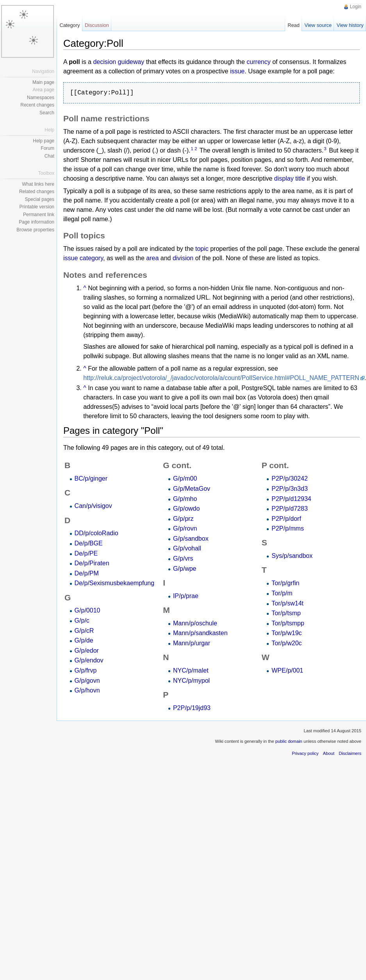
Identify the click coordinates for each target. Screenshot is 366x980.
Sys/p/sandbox (292, 556)
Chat (49, 156)
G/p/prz (183, 519)
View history (350, 25)
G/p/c (82, 620)
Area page (44, 90)
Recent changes (37, 105)
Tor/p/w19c (287, 633)
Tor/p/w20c (287, 643)
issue (237, 71)
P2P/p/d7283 (290, 509)
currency (258, 62)
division (183, 258)
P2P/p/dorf (286, 519)
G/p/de (84, 640)
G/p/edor (87, 651)
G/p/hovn (87, 690)
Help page (44, 141)
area (152, 258)
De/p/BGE (89, 543)
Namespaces (41, 98)
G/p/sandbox (191, 539)
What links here (38, 184)
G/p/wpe (185, 569)
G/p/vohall (187, 548)
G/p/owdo (186, 509)
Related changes (37, 192)
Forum (47, 148)
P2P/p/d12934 (291, 499)
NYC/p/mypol (191, 681)
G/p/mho (185, 499)
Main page (43, 82)
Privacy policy (305, 753)
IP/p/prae (186, 596)
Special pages (40, 199)
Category (70, 25)
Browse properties (35, 230)
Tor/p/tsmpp (288, 623)
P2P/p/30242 (290, 478)
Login (356, 7)
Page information (37, 222)
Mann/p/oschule (195, 623)
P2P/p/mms (288, 528)
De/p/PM (87, 573)
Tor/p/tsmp (286, 613)
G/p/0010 (87, 610)
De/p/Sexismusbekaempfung (115, 583)
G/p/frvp (86, 670)
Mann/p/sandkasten (200, 633)
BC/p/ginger (91, 478)
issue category (83, 258)
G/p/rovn (185, 528)
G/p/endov (89, 660)
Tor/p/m (282, 593)
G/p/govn (87, 681)
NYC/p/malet (191, 670)
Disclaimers (350, 753)
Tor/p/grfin (285, 583)
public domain (289, 741)
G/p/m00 (185, 478)
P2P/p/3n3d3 (290, 489)
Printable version (37, 207)
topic (202, 249)
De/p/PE (86, 553)
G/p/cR (84, 631)
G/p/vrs (183, 558)
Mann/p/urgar (192, 643)
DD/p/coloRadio (96, 533)
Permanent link (39, 215)
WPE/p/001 (287, 670)
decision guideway (119, 62)
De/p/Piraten (92, 563)
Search (47, 113)
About (329, 753)
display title (290, 178)
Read (294, 25)
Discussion (97, 25)
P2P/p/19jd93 (192, 708)
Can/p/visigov (93, 506)
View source (318, 25)
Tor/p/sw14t (287, 603)
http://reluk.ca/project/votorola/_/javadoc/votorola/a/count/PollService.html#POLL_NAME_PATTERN (221, 378)
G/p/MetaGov (192, 489)
